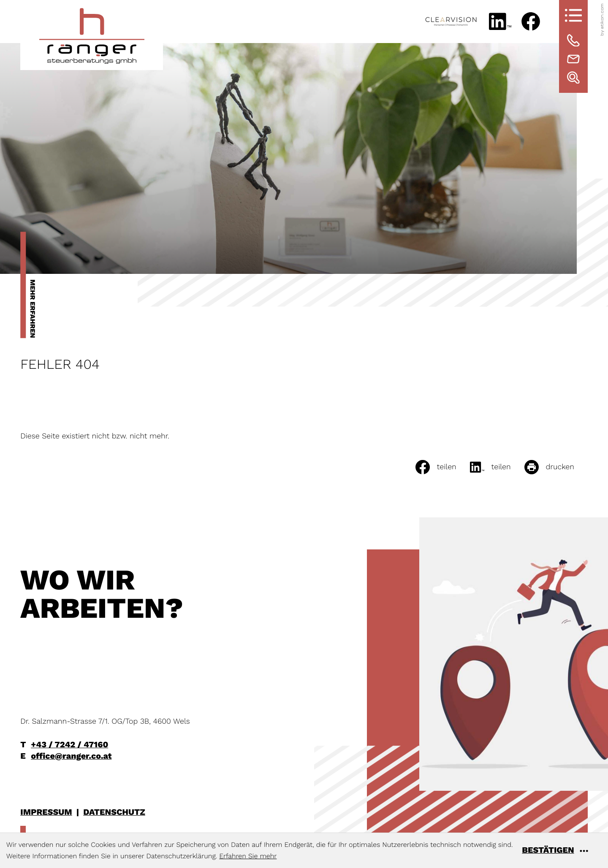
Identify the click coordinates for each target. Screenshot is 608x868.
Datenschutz (114, 812)
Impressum (46, 812)
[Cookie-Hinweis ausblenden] (562, 851)
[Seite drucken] (556, 467)
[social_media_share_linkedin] (497, 467)
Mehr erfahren (33, 309)
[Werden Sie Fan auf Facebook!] (531, 22)
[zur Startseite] (92, 35)
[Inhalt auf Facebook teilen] (443, 467)
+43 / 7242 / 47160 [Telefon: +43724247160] (69, 745)
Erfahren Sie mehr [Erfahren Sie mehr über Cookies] (248, 856)
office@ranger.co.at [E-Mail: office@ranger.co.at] (71, 756)
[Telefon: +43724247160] (573, 41)
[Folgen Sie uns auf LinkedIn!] (500, 22)
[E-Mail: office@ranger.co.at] (573, 59)
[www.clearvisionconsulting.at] (451, 22)
